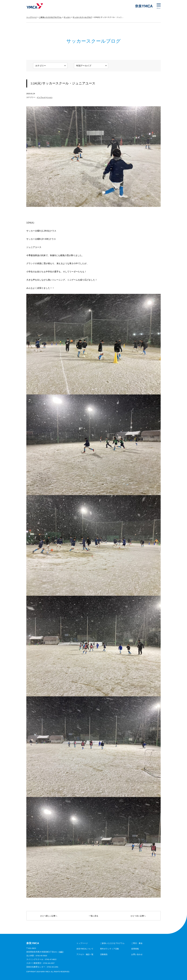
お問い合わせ (137, 954)
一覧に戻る (93, 916)
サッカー (67, 17)
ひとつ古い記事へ (138, 916)
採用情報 (135, 949)
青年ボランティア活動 (109, 949)
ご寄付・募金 (137, 943)
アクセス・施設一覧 (85, 954)
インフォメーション (45, 97)
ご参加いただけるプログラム (50, 17)
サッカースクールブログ (82, 17)
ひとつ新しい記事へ (49, 916)
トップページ (32, 17)
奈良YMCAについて (85, 949)
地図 (61, 952)
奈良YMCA (35, 6)
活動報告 (104, 954)
